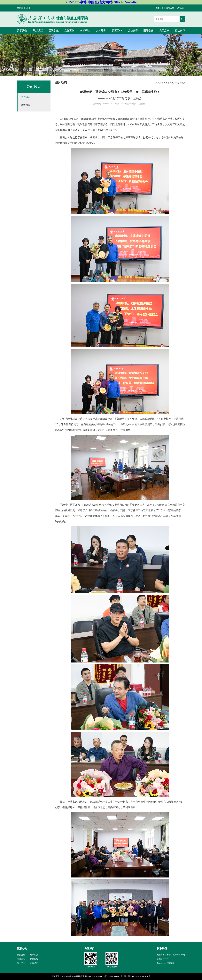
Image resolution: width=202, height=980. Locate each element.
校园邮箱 (21, 959)
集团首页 (159, 8)
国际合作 (148, 31)
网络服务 (34, 959)
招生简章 (180, 31)
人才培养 (101, 31)
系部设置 (38, 31)
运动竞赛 (133, 31)
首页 (158, 83)
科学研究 (85, 31)
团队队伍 (54, 31)
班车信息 (34, 963)
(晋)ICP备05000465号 (113, 976)
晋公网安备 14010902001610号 (137, 976)
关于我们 (22, 31)
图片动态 (175, 83)
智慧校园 (21, 955)
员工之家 (164, 31)
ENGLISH (181, 8)
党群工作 (69, 31)
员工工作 (117, 31)
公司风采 (166, 83)
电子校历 (21, 963)
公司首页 (170, 8)
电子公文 (34, 955)
